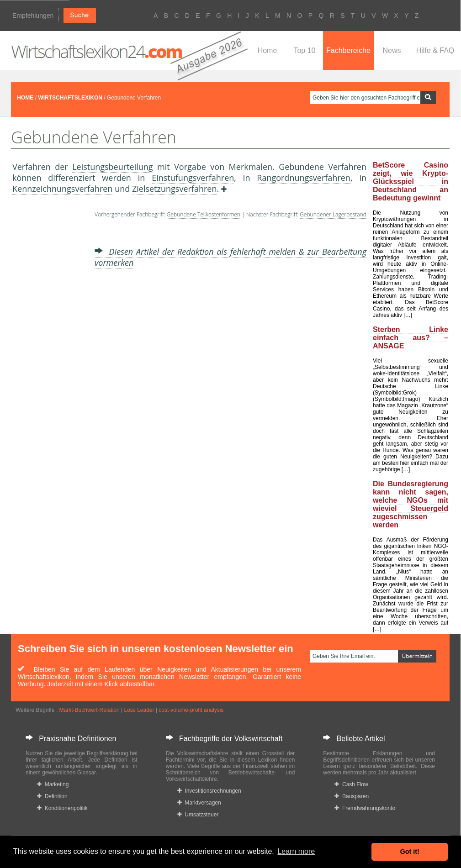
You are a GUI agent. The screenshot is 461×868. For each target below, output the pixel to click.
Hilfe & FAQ (435, 50)
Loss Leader (139, 710)
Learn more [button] (296, 851)
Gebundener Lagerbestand (333, 214)
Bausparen (352, 796)
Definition (52, 796)
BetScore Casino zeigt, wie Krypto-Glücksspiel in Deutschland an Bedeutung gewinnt (411, 181)
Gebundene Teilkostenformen (204, 214)
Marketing (53, 784)
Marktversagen (199, 803)
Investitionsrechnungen (209, 791)
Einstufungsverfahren (193, 178)
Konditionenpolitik (62, 808)
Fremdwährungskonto (365, 808)
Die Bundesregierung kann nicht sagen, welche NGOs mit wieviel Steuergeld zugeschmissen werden (411, 504)
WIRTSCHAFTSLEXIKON (70, 98)
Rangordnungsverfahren (304, 178)
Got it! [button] (410, 852)
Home (268, 50)
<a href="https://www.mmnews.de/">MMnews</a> (49, 346)
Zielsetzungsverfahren (175, 189)
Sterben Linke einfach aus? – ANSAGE (411, 338)
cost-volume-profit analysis (191, 710)
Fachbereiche (348, 50)
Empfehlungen (33, 16)
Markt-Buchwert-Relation (90, 710)
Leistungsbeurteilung (112, 167)
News (392, 50)
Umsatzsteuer (198, 815)
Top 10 (304, 50)
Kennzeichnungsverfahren (62, 189)
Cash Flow (351, 784)
